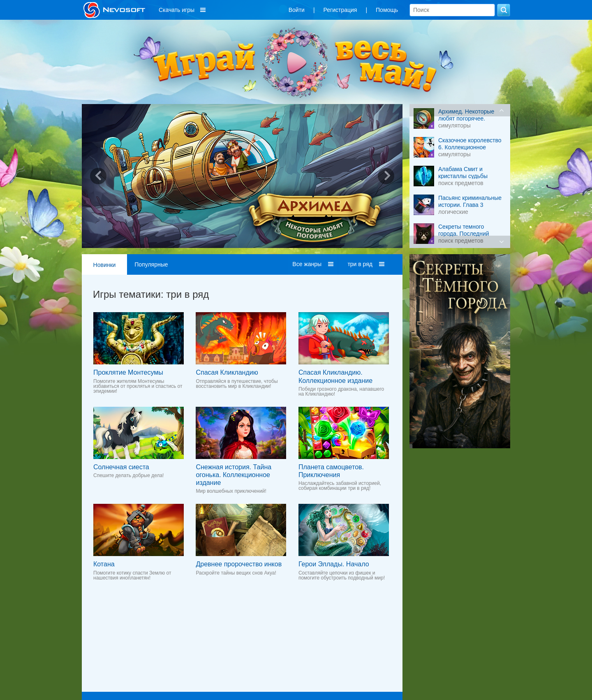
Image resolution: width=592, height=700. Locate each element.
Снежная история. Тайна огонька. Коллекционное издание (234, 475)
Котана (104, 564)
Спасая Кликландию (227, 372)
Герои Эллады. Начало (334, 564)
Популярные (151, 264)
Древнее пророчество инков (239, 564)
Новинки (105, 265)
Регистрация (340, 10)
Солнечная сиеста (121, 467)
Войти (297, 10)
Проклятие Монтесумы (128, 372)
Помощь (387, 10)
